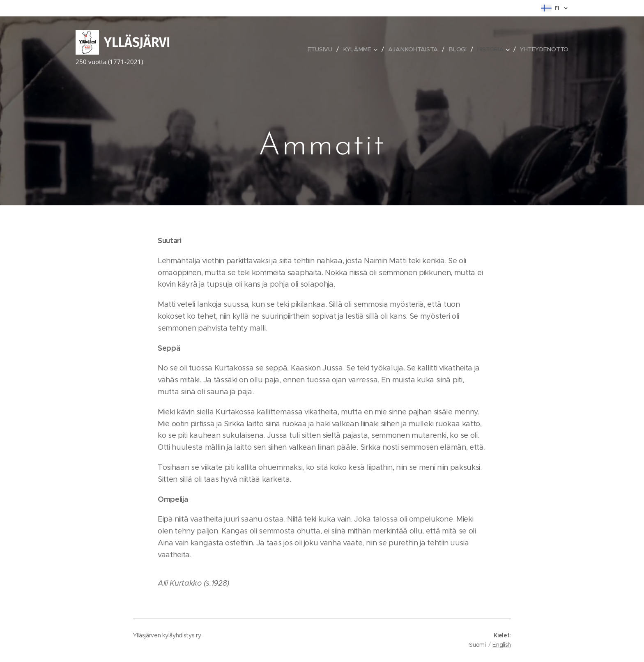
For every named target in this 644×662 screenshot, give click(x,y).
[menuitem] (323, 49)
